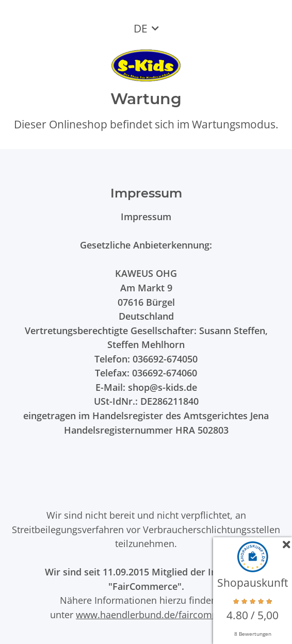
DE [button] (141, 28)
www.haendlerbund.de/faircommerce (158, 614)
